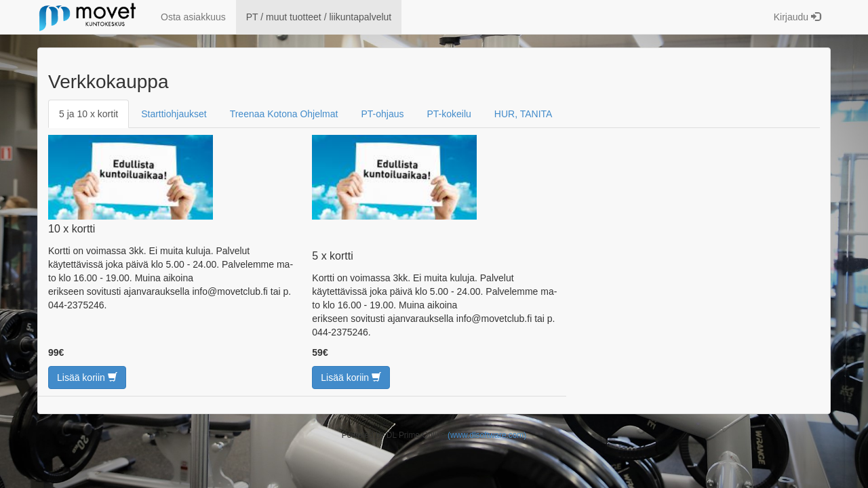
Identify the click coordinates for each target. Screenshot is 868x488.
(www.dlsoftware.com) (487, 435)
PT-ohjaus (382, 114)
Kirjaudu (797, 17)
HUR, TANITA (524, 114)
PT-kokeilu (449, 114)
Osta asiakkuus (193, 17)
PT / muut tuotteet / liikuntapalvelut (319, 17)
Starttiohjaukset (174, 114)
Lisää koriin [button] (87, 378)
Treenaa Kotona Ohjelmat (284, 114)
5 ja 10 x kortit (88, 114)
